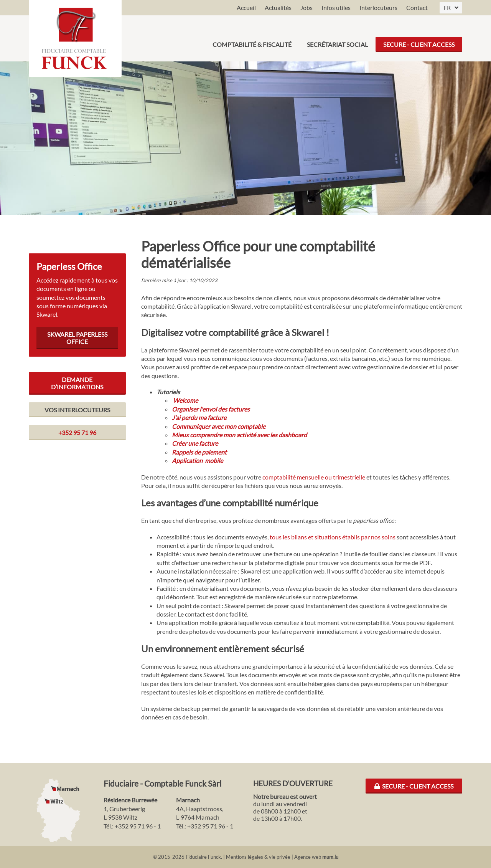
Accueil (246, 7)
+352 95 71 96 (77, 432)
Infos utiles (336, 7)
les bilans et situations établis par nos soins (339, 537)
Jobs (306, 7)
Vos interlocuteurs (77, 410)
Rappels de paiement (199, 452)
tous (276, 537)
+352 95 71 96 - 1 (138, 826)
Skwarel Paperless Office (77, 338)
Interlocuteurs (378, 7)
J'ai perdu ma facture (199, 417)
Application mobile (197, 460)
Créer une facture (195, 443)
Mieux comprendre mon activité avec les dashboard (239, 435)
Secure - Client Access (419, 38)
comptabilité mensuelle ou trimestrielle (314, 477)
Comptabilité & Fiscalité (252, 38)
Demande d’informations (77, 383)
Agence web (308, 857)
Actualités (278, 7)
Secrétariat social (337, 38)
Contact (417, 7)
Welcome (185, 400)
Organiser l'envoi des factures (211, 409)
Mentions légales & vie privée (258, 857)
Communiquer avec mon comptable (219, 426)
